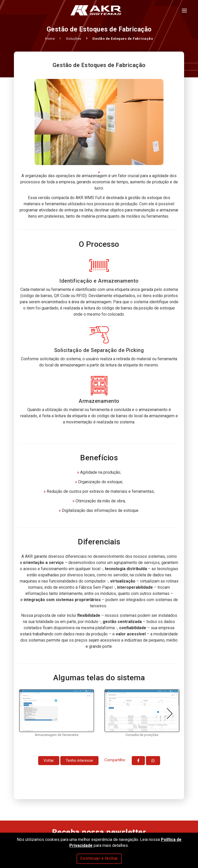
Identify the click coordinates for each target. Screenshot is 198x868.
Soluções (74, 39)
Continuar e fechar (99, 858)
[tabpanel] (99, 122)
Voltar (49, 760)
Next (170, 714)
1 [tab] (99, 172)
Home (50, 39)
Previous (28, 714)
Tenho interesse (79, 760)
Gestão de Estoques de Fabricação (123, 39)
